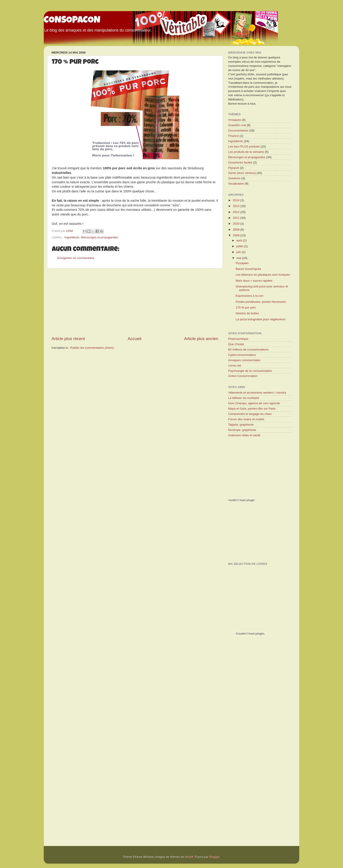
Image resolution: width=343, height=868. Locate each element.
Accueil (135, 339)
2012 (237, 212)
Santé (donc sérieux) (242, 173)
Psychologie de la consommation (250, 371)
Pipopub (234, 168)
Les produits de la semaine (246, 152)
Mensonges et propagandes (99, 237)
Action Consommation (243, 376)
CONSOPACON (72, 21)
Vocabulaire (236, 184)
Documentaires (238, 130)
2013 (237, 206)
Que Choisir (236, 344)
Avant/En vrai (237, 125)
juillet (240, 246)
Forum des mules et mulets (246, 419)
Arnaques (235, 120)
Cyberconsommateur (242, 355)
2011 (237, 218)
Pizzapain (242, 263)
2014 (237, 200)
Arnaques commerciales (244, 360)
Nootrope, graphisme (242, 430)
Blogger (214, 857)
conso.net (235, 365)
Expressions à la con (250, 296)
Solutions (234, 178)
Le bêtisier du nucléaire (244, 398)
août (240, 240)
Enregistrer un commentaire (76, 258)
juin (239, 252)
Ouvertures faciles (240, 162)
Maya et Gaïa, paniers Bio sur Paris (252, 409)
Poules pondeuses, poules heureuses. (261, 302)
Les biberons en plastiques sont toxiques (263, 275)
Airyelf (189, 857)
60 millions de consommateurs (248, 349)
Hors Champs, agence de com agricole (254, 403)
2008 (237, 235)
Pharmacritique (238, 339)
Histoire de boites (247, 313)
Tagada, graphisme (241, 425)
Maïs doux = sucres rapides (254, 281)
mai (239, 258)
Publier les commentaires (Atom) (92, 348)
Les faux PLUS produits (244, 146)
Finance (233, 136)
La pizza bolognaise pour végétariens (261, 319)
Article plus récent (68, 339)
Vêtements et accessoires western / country (257, 393)
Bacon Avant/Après (248, 269)
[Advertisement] (135, 302)
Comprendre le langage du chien (250, 414)
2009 (237, 230)
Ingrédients (72, 237)
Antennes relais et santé (244, 435)
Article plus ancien (201, 339)
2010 (237, 224)
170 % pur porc (246, 308)
